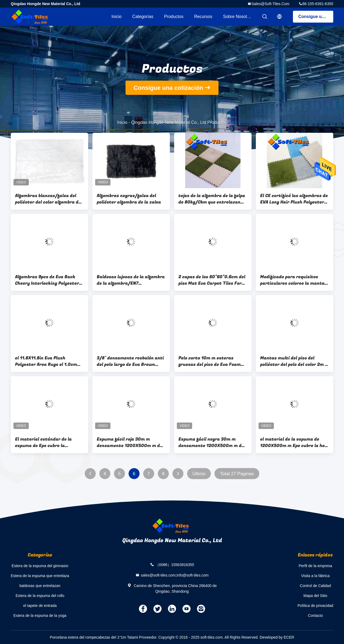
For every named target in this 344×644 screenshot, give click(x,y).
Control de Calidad (315, 586)
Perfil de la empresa (315, 566)
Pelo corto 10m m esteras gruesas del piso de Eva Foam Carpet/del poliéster (210, 361)
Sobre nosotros (238, 17)
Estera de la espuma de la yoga (40, 616)
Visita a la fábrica (315, 576)
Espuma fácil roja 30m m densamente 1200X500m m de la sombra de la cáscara (130, 442)
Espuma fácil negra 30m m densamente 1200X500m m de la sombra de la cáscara (211, 442)
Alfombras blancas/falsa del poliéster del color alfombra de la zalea (48, 199)
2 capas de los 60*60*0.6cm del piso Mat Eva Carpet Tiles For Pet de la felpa (212, 280)
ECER (289, 637)
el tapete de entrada (40, 606)
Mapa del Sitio (315, 596)
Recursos (203, 17)
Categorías (143, 17)
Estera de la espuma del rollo (40, 596)
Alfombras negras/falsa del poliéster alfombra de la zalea (129, 199)
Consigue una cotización (316, 17)
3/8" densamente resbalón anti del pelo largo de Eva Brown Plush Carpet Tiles (130, 361)
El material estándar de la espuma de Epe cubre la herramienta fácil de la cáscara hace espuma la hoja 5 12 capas (49, 442)
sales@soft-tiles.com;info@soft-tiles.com (175, 575)
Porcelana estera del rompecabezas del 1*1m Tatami (94, 637)
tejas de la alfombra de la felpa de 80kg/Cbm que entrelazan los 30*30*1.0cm (212, 199)
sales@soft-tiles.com (270, 4)
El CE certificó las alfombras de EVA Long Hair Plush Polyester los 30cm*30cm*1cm (294, 199)
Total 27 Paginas (237, 474)
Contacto (315, 616)
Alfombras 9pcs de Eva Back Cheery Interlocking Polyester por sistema (47, 280)
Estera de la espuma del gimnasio (40, 566)
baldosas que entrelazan (40, 586)
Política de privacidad (315, 606)
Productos (174, 17)
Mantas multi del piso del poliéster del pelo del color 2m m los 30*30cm (295, 361)
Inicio (117, 17)
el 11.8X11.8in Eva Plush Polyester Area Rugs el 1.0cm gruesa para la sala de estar (46, 361)
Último (199, 474)
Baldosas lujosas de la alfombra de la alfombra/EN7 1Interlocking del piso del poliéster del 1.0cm (131, 280)
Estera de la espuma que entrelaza (40, 576)
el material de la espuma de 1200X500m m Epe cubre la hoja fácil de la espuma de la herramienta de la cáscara (294, 442)
